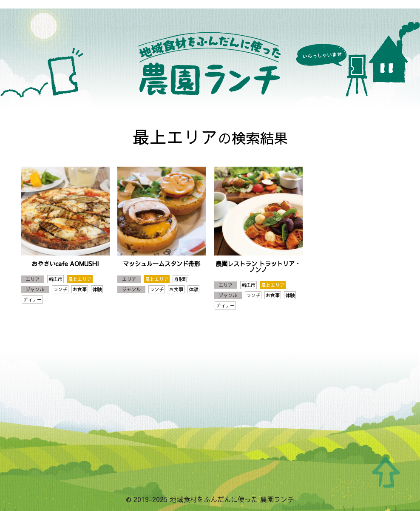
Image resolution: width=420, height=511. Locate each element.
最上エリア (80, 279)
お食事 (80, 289)
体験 (97, 289)
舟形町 (181, 279)
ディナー (32, 300)
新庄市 (55, 279)
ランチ (60, 289)
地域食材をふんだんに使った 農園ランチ (210, 60)
